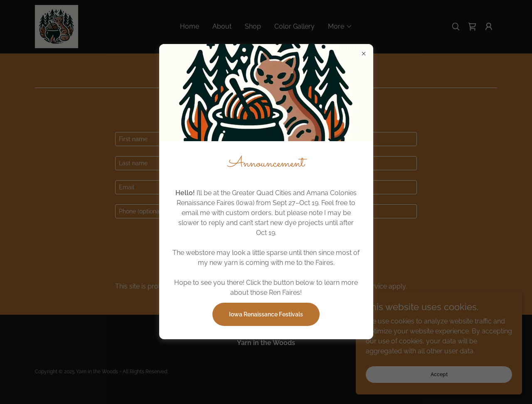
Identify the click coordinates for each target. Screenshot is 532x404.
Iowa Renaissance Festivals (266, 314)
